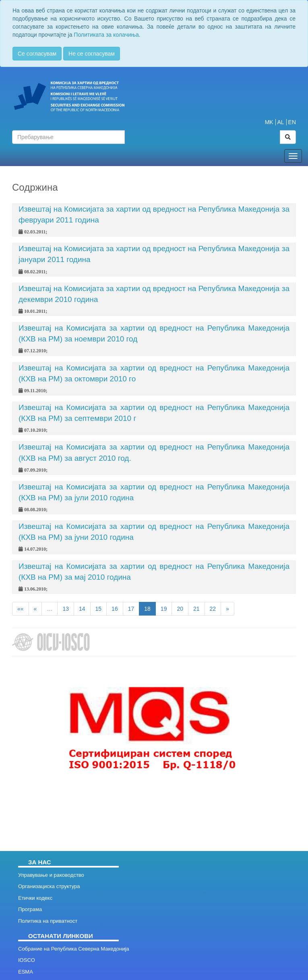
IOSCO (27, 960)
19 (164, 609)
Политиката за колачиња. (107, 35)
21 (196, 609)
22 (213, 609)
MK (269, 122)
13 (66, 609)
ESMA (26, 972)
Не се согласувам (92, 54)
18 (147, 609)
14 (82, 609)
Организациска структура (49, 886)
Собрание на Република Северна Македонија (74, 949)
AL (281, 122)
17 (131, 609)
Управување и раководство (51, 875)
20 (180, 609)
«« (21, 609)
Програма (30, 909)
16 (115, 609)
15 (99, 609)
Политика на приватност (48, 921)
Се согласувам (37, 54)
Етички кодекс (35, 898)
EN (292, 122)
